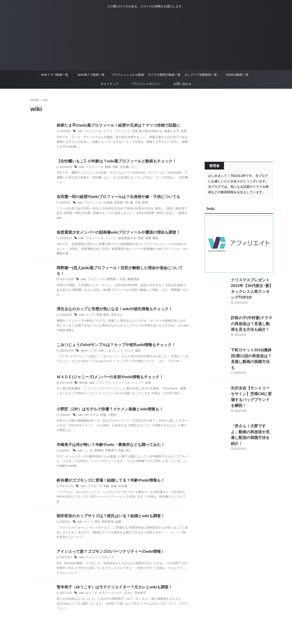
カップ (89, 312)
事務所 (97, 448)
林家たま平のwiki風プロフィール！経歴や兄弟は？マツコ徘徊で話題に (115, 126)
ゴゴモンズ (94, 484)
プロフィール (92, 132)
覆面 (150, 240)
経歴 (176, 132)
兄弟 (130, 132)
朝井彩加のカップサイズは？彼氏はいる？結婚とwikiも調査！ (107, 514)
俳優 (102, 412)
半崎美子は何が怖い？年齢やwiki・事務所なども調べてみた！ (107, 442)
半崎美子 (109, 448)
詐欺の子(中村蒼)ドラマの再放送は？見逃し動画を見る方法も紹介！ (252, 317)
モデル (93, 412)
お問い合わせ (182, 84)
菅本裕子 (136, 592)
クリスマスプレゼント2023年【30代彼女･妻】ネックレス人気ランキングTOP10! (251, 285)
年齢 (113, 168)
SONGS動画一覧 (237, 75)
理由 (136, 240)
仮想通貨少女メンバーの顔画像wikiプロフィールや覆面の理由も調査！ (115, 234)
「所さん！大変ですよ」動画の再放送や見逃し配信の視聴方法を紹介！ (252, 413)
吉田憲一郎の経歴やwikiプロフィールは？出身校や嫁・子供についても (115, 198)
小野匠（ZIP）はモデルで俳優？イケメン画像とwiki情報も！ (107, 406)
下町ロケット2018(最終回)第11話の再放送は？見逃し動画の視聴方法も (252, 349)
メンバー (109, 240)
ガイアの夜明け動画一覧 (164, 75)
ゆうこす (91, 592)
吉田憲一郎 (118, 204)
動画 (106, 168)
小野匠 (110, 412)
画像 (143, 240)
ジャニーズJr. (118, 380)
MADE (83, 380)
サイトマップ (109, 84)
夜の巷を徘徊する (146, 132)
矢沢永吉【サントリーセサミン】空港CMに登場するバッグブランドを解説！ (252, 381)
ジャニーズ (102, 380)
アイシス (91, 556)
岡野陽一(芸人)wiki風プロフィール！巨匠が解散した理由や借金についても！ (120, 270)
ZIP (86, 412)
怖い (125, 448)
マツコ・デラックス (114, 132)
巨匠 (120, 276)
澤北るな (114, 312)
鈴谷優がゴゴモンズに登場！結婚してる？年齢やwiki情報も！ (107, 478)
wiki (80, 132)
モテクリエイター (109, 592)
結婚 (112, 484)
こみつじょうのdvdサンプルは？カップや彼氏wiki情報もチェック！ (113, 342)
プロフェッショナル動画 (128, 75)
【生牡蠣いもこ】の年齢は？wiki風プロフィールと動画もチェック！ (113, 162)
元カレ (125, 592)
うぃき (88, 448)
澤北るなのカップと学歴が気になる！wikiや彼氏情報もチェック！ (111, 306)
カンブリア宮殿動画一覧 (201, 75)
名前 (143, 380)
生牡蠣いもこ (125, 168)
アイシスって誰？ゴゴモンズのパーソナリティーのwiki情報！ (107, 550)
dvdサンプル (88, 348)
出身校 (106, 204)
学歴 (98, 312)
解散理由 (130, 276)
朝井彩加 (106, 520)
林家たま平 (165, 132)
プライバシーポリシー (146, 84)
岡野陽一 (110, 276)
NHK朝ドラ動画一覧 (91, 75)
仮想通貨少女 (124, 240)
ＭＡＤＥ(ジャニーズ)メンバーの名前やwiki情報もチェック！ (107, 374)
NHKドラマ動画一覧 (55, 75)
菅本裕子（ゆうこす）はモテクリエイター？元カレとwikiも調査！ (111, 586)
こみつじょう (112, 348)
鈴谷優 (120, 484)
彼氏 (105, 312)
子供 (133, 204)
